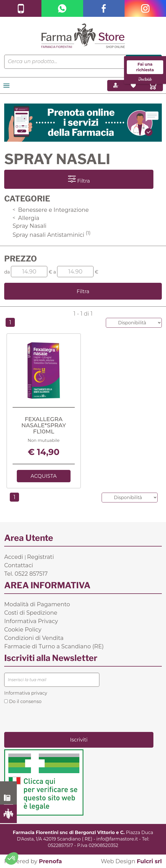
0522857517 (60, 845)
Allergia (26, 218)
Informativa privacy (26, 693)
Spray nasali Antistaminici (52, 235)
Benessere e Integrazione (51, 210)
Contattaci (19, 565)
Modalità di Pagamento (37, 604)
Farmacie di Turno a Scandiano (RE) (54, 646)
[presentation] (47, 718)
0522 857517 (9, 798)
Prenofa (50, 861)
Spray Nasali (30, 226)
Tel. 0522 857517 (26, 574)
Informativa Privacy (31, 621)
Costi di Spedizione (31, 613)
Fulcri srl (149, 861)
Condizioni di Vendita (34, 638)
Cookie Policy (23, 630)
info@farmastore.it (117, 839)
